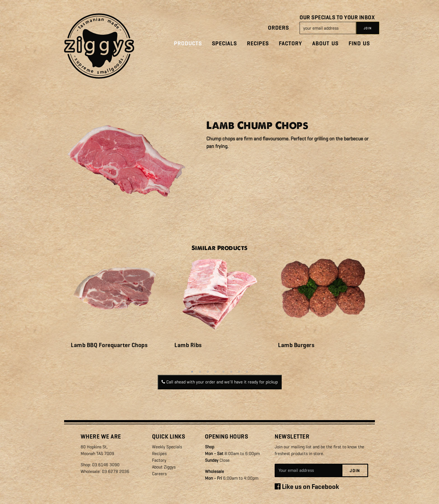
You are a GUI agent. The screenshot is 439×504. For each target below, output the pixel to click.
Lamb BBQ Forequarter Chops (109, 345)
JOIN (368, 28)
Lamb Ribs (188, 345)
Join (355, 471)
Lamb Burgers (296, 345)
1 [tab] (192, 372)
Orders (278, 28)
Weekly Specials (167, 447)
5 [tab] (223, 372)
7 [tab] (239, 372)
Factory (290, 43)
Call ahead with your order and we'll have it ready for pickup (220, 382)
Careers (159, 474)
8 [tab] (247, 372)
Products (188, 43)
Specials (224, 43)
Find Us (359, 43)
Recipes (258, 43)
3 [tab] (208, 372)
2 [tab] (200, 372)
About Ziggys (164, 467)
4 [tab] (216, 372)
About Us (325, 43)
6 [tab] (231, 372)
